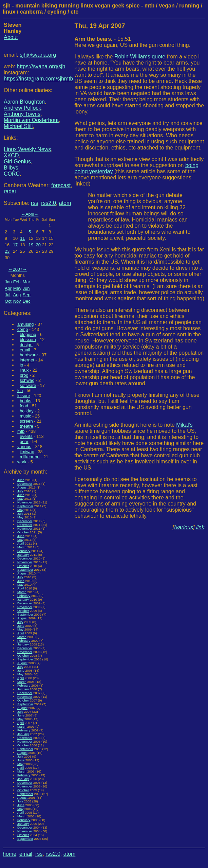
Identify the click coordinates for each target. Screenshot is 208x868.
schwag (27, 380)
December (25, 484)
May (17, 288)
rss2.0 (49, 203)
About (11, 37)
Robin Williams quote (140, 57)
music (25, 416)
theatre (26, 426)
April (30, 214)
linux (24, 370)
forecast (61, 185)
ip (21, 365)
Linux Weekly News (27, 149)
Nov (17, 301)
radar (10, 191)
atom (65, 203)
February (24, 551)
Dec (27, 301)
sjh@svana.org (38, 55)
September (25, 506)
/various (184, 527)
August (22, 487)
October (23, 532)
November (25, 502)
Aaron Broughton (24, 102)
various (24, 447)
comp (23, 329)
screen (26, 421)
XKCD (11, 155)
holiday (27, 411)
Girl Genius (17, 162)
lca (20, 391)
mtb (21, 431)
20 (38, 245)
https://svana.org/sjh (41, 66)
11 (22, 238)
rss (34, 203)
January (23, 555)
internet (27, 360)
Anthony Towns (22, 114)
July (20, 491)
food (24, 406)
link (200, 527)
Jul (7, 295)
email (25, 350)
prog (24, 375)
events (26, 436)
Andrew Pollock (22, 108)
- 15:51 (103, 39)
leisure (24, 396)
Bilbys (11, 168)
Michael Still (18, 126)
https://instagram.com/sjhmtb (39, 79)
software (28, 385)
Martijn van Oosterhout (31, 120)
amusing (25, 324)
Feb (17, 282)
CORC (12, 174)
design (26, 345)
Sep (27, 295)
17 (15, 245)
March (22, 547)
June (21, 480)
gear (24, 441)
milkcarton (30, 457)
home (10, 854)
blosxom (28, 340)
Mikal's (184, 425)
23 (7, 251)
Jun (26, 288)
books (25, 401)
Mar (26, 282)
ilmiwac (27, 452)
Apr (8, 288)
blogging (28, 334)
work (22, 462)
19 (31, 245)
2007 (18, 269)
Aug (17, 295)
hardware (29, 355)
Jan (8, 282)
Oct (8, 301)
